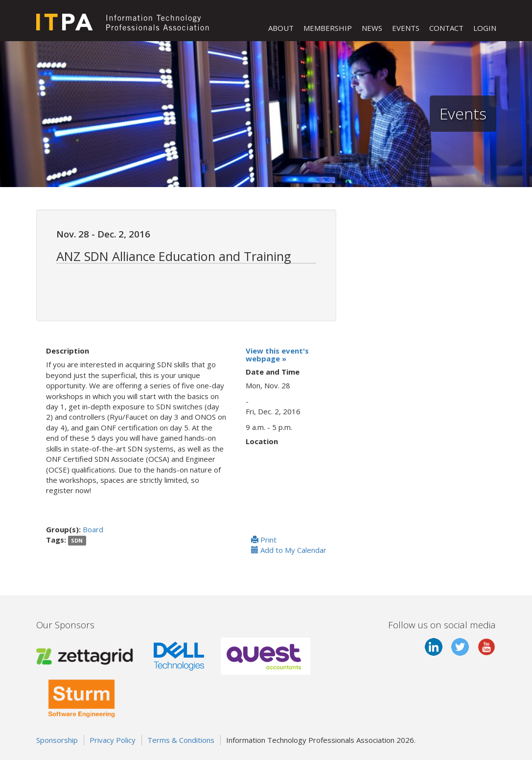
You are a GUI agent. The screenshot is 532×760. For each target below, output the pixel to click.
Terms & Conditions (181, 740)
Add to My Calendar (289, 550)
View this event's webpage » (277, 355)
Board (93, 529)
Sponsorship (57, 740)
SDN (77, 540)
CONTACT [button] (446, 28)
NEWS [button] (372, 28)
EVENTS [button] (406, 28)
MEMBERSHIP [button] (328, 28)
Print (264, 540)
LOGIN (485, 28)
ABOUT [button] (281, 28)
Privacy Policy (113, 740)
